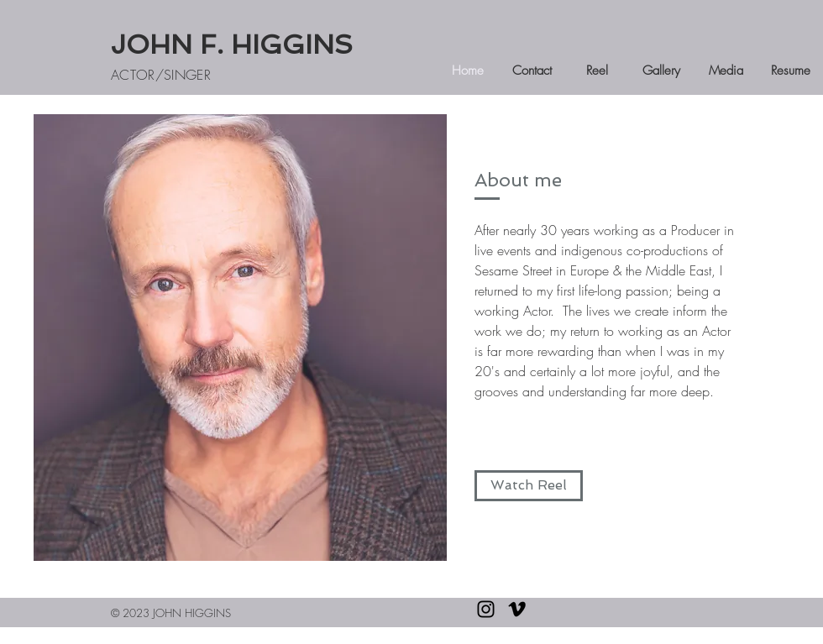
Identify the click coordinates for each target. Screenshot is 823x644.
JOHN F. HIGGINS (232, 45)
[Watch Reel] (529, 486)
